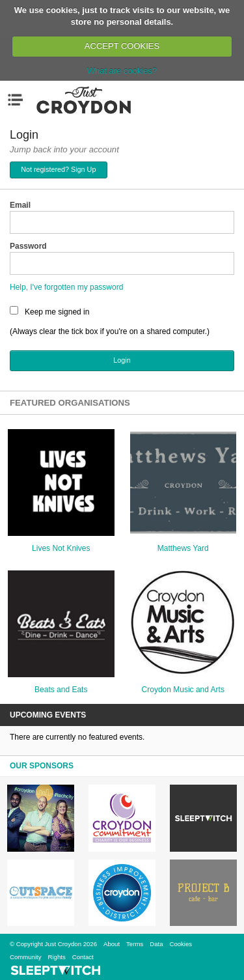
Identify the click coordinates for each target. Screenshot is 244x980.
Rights (57, 957)
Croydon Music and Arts (183, 690)
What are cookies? (122, 71)
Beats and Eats (61, 690)
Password (28, 246)
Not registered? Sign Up (58, 169)
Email (20, 205)
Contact (83, 957)
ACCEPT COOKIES (122, 46)
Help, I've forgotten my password (66, 287)
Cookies (181, 944)
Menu (18, 100)
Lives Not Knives (61, 548)
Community (26, 957)
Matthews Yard (183, 548)
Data (156, 944)
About (112, 944)
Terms (135, 944)
